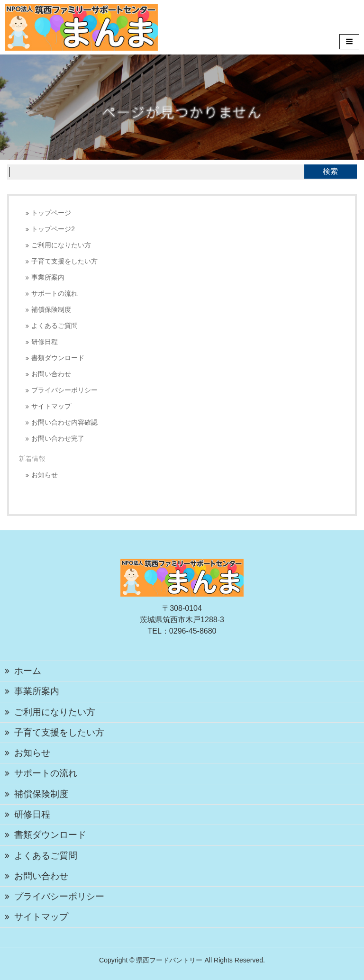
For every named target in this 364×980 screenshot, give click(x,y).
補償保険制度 (51, 310)
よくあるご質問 (55, 326)
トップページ (51, 213)
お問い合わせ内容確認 (64, 422)
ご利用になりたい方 (61, 245)
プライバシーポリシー (64, 390)
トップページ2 (53, 229)
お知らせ (45, 475)
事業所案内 (48, 277)
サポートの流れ (55, 294)
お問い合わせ (51, 374)
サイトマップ (51, 406)
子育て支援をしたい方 (64, 261)
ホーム (28, 671)
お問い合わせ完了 (58, 439)
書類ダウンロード (58, 358)
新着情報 (32, 458)
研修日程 (45, 342)
